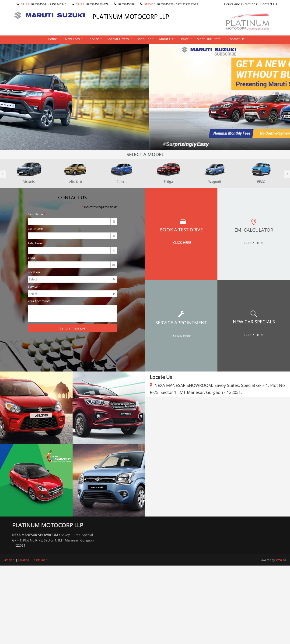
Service (93, 39)
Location (34, 272)
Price (185, 39)
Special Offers (118, 39)
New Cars (72, 39)
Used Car (144, 39)
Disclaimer (40, 560)
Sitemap (9, 560)
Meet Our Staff (208, 39)
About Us (166, 39)
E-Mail (32, 258)
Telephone (35, 243)
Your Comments (39, 301)
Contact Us (269, 4)
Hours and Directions (241, 4)
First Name (35, 214)
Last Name (35, 229)
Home (52, 39)
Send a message (72, 328)
